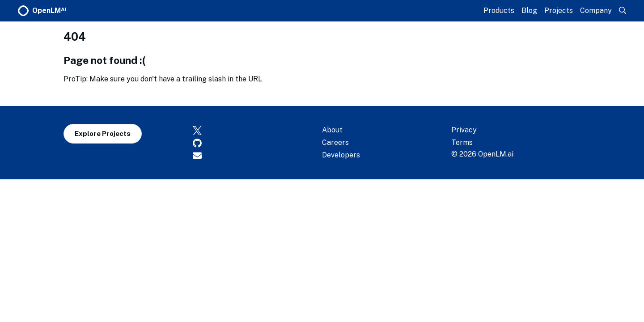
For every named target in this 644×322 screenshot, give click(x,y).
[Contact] (257, 155)
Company (596, 11)
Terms (462, 142)
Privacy (464, 130)
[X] (257, 130)
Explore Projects (103, 133)
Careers (335, 142)
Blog (529, 11)
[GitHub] (257, 143)
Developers (341, 155)
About (332, 130)
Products (499, 11)
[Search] (623, 11)
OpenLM (42, 11)
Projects (559, 11)
